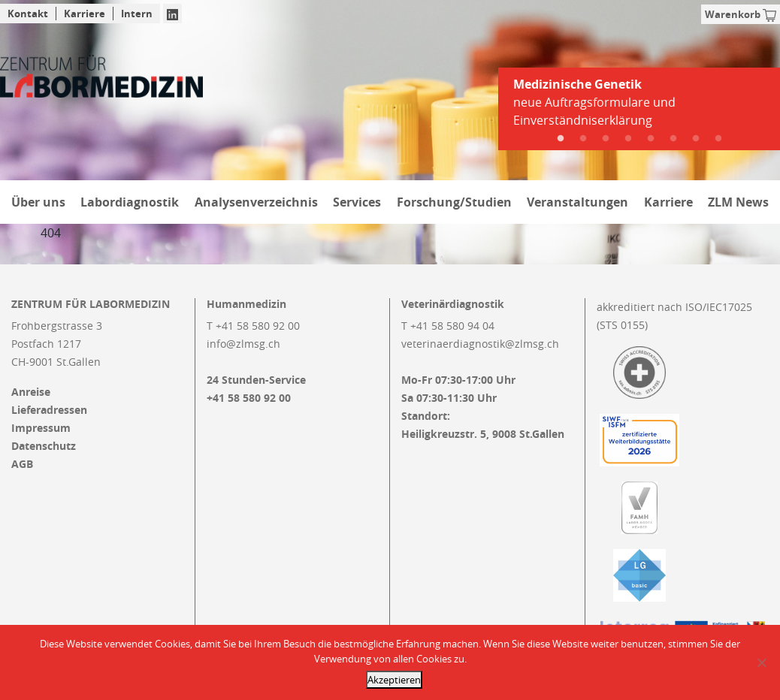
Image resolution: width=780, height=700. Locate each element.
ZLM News (738, 202)
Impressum (41, 428)
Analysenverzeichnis (256, 202)
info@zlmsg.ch (243, 344)
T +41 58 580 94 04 (448, 326)
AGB (22, 464)
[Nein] (761, 662)
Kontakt (28, 14)
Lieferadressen (49, 410)
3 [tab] (606, 139)
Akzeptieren (394, 680)
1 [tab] (561, 139)
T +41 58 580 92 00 (253, 326)
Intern (137, 14)
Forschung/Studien (454, 202)
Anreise (31, 392)
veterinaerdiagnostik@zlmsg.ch (480, 344)
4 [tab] (628, 139)
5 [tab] (651, 139)
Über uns (38, 202)
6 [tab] (673, 139)
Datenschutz (44, 446)
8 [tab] (718, 139)
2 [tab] (583, 139)
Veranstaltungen (577, 202)
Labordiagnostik (130, 202)
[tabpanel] (639, 108)
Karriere (85, 14)
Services (357, 202)
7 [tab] (696, 139)
